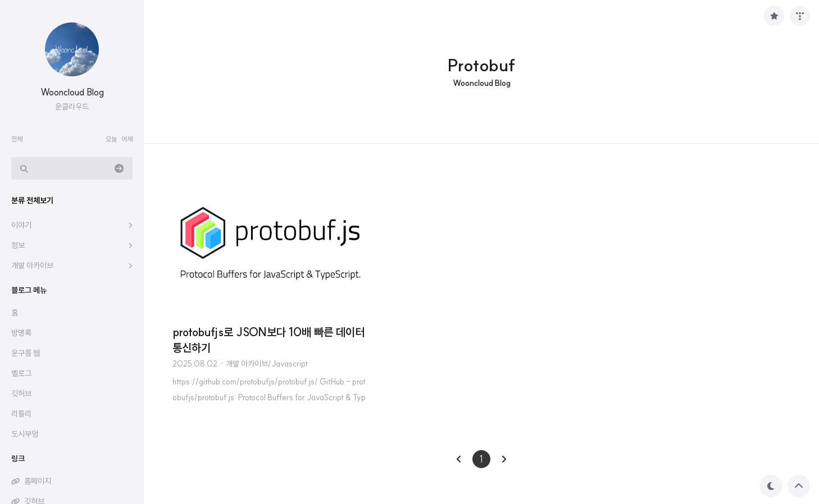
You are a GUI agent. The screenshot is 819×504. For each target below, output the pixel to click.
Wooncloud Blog (72, 92)
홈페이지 (38, 481)
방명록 (21, 333)
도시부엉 (25, 434)
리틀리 (21, 414)
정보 (18, 245)
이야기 (21, 225)
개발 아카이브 (32, 265)
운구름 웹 (26, 353)
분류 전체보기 (32, 200)
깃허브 (21, 393)
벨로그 (21, 373)
